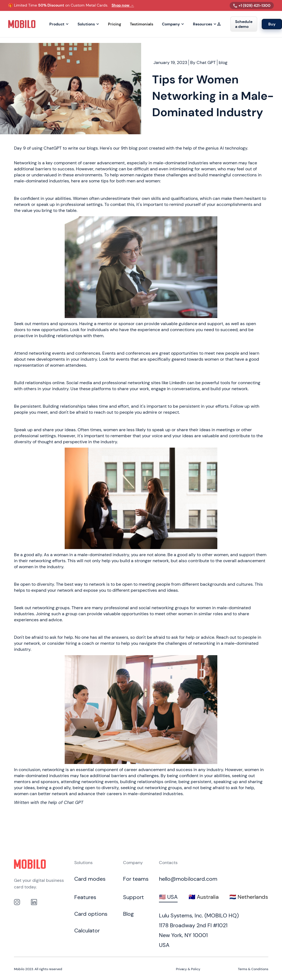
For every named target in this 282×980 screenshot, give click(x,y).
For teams (136, 879)
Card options (91, 914)
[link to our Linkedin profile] (34, 902)
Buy (272, 24)
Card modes (90, 879)
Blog (128, 914)
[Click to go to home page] (30, 864)
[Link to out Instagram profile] (17, 902)
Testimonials (142, 24)
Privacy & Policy (188, 969)
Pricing (115, 24)
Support (133, 897)
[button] (59, 24)
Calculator (87, 931)
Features (85, 897)
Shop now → (123, 5)
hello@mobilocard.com (188, 879)
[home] (22, 24)
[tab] (168, 897)
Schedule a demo (244, 24)
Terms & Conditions (253, 969)
